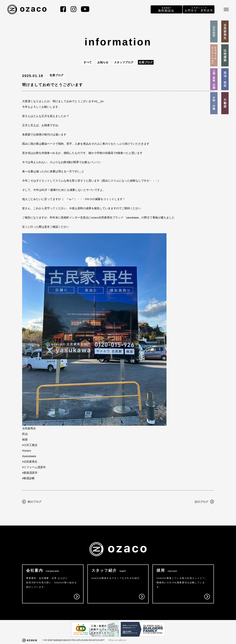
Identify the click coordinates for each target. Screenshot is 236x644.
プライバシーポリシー (117, 640)
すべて (88, 62)
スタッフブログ (124, 62)
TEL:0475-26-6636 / (81, 640)
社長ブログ (146, 62)
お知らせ (103, 62)
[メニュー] (226, 9)
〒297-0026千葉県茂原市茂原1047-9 (57, 640)
